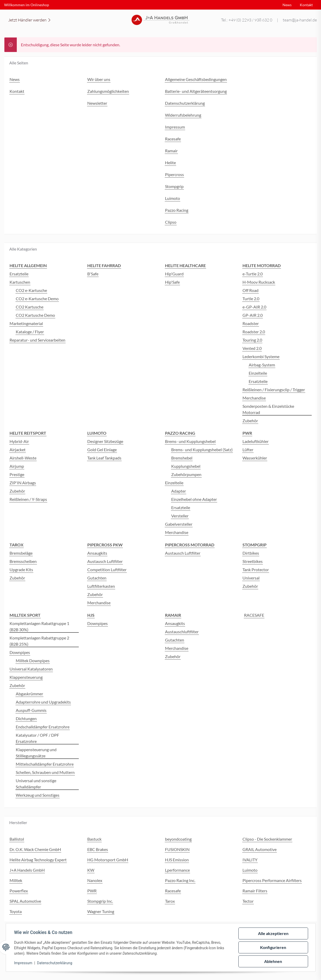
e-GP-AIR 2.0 (254, 307)
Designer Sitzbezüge (105, 441)
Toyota (16, 911)
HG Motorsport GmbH (108, 860)
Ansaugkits (97, 553)
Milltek (16, 880)
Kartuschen (20, 282)
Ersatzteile (19, 274)
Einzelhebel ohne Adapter (194, 499)
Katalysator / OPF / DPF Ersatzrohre (37, 738)
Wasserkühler (255, 458)
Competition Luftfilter (107, 570)
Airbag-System (262, 365)
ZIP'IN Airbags (23, 483)
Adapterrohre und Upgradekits (43, 702)
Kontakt (306, 5)
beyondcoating (178, 839)
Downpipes (20, 652)
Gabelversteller (179, 524)
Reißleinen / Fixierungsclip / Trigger (274, 390)
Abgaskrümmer (29, 694)
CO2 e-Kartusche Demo (37, 299)
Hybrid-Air (19, 441)
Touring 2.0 (252, 340)
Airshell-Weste (23, 458)
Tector (248, 901)
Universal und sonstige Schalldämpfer (36, 784)
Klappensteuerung (26, 677)
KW (91, 870)
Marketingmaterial (26, 323)
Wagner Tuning (101, 911)
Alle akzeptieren (273, 933)
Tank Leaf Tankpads (104, 458)
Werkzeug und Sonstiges (38, 795)
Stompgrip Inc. (100, 901)
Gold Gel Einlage (102, 450)
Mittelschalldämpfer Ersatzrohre (45, 764)
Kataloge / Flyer (30, 332)
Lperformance (177, 870)
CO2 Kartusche (30, 307)
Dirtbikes (251, 553)
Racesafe (173, 891)
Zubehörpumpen (186, 474)
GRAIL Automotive (260, 849)
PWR (92, 891)
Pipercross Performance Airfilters (272, 880)
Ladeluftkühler (256, 441)
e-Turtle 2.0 (253, 274)
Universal (251, 578)
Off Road (250, 290)
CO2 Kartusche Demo (35, 315)
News (287, 5)
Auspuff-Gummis (31, 710)
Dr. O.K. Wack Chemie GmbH (35, 849)
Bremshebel (182, 458)
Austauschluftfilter (182, 632)
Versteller (180, 516)
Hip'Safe (172, 282)
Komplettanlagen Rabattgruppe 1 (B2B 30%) (39, 626)
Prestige (17, 474)
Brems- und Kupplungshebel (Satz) (202, 450)
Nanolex (95, 880)
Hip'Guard (174, 274)
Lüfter (248, 450)
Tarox (170, 901)
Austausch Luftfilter (105, 561)
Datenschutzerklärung (54, 963)
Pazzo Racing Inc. (180, 880)
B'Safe (93, 274)
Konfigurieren (273, 947)
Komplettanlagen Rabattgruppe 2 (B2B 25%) (39, 641)
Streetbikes (253, 561)
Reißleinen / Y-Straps (28, 499)
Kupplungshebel (186, 466)
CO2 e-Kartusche (31, 290)
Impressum (23, 963)
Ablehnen (273, 961)
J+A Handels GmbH (27, 870)
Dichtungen (26, 718)
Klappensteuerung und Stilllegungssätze (36, 753)
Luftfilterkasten (101, 586)
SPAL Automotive (25, 901)
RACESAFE (254, 615)
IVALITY (250, 860)
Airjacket (18, 450)
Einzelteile (258, 373)
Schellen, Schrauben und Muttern (45, 772)
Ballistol (17, 839)
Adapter (179, 491)
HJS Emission (177, 860)
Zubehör (250, 421)
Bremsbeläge (21, 553)
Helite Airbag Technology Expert (38, 860)
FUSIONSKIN (177, 849)
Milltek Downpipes (33, 661)
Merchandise (254, 398)
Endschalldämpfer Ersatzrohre (43, 727)
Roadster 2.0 (254, 332)
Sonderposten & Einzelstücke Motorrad (268, 409)
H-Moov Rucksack (259, 282)
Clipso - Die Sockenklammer (267, 839)
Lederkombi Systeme (261, 356)
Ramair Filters (255, 891)
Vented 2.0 (252, 348)
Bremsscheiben (23, 561)
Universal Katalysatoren (31, 669)
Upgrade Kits (21, 570)
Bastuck (94, 839)
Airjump (17, 466)
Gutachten (97, 578)
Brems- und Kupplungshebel (190, 441)
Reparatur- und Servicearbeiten (37, 340)
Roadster (251, 323)
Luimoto (250, 870)
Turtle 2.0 (251, 299)
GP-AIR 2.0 (253, 315)
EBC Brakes (98, 849)
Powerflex (19, 891)
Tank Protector (256, 570)
